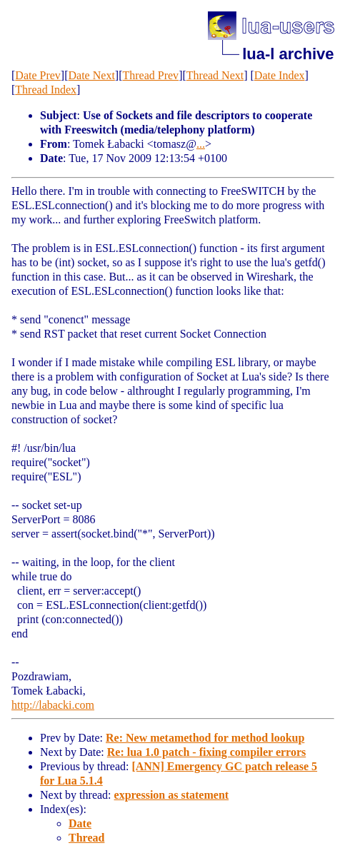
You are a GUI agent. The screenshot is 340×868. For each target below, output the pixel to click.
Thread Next (215, 75)
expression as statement (172, 795)
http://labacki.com (53, 705)
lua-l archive (288, 54)
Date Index (280, 75)
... (201, 144)
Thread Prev (150, 75)
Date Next (92, 75)
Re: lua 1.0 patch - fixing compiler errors (206, 752)
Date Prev (38, 75)
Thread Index (46, 90)
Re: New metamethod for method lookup (205, 738)
